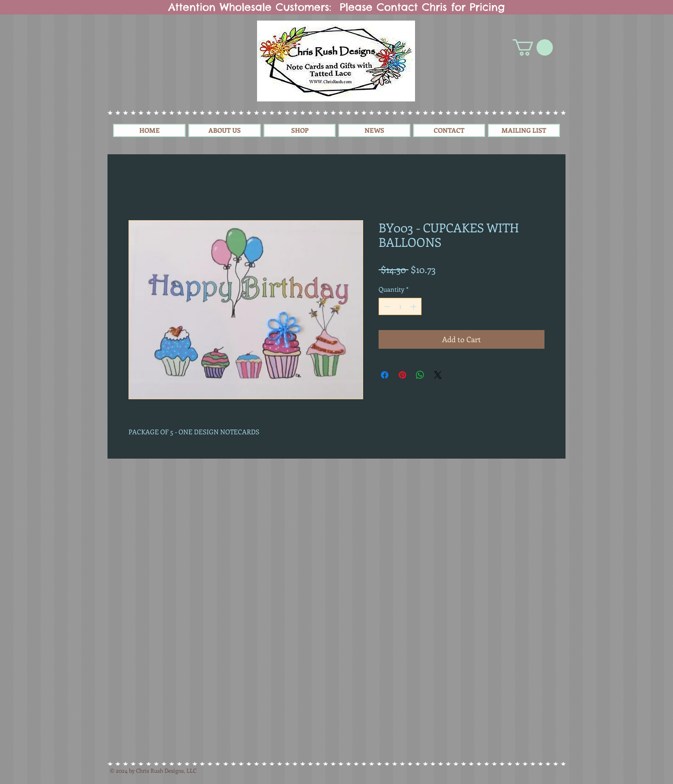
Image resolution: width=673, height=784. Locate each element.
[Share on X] (438, 375)
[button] (533, 47)
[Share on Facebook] (385, 375)
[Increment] (414, 306)
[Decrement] (386, 306)
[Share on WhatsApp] (420, 375)
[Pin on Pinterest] (402, 375)
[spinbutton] (400, 306)
